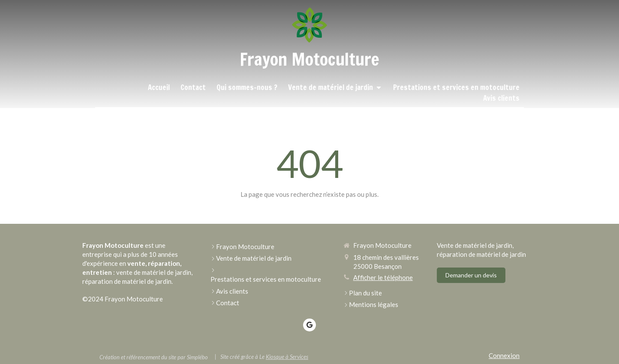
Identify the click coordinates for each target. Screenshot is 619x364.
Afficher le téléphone (383, 277)
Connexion (504, 355)
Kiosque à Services (287, 357)
